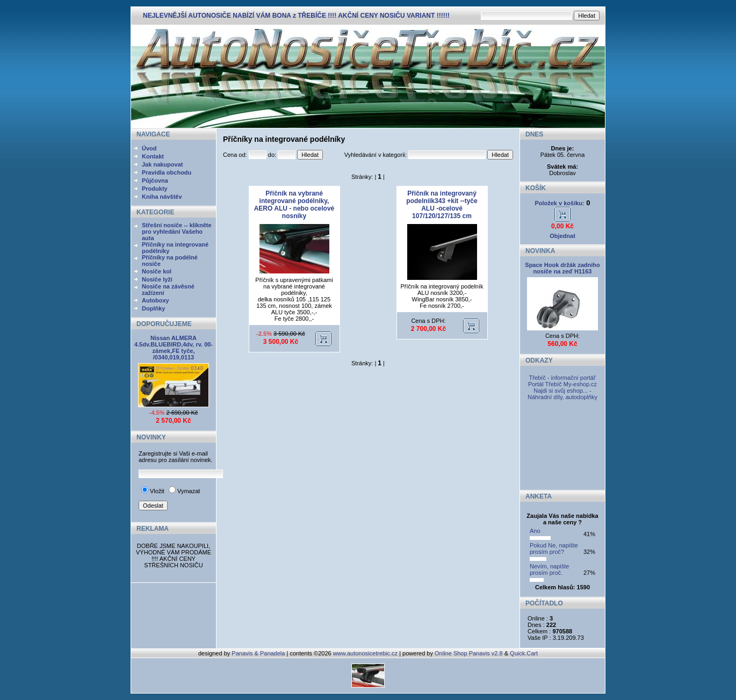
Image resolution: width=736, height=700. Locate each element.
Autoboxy (156, 300)
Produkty (155, 189)
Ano (535, 531)
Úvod (149, 148)
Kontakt (153, 156)
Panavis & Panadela (259, 653)
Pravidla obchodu (167, 172)
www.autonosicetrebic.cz (365, 653)
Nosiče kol (157, 271)
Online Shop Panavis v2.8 (469, 653)
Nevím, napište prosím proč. (549, 569)
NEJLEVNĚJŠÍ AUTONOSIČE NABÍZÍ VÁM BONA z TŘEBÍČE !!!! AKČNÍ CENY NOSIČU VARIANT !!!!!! (296, 16)
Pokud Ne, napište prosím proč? (554, 549)
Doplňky (153, 308)
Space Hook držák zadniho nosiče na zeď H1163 (562, 268)
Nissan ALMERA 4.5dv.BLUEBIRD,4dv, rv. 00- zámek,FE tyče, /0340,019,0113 (174, 348)
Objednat (562, 236)
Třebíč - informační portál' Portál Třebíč (562, 381)
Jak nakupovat (162, 164)
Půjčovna (155, 181)
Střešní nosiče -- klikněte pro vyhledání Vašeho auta (177, 232)
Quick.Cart (524, 653)
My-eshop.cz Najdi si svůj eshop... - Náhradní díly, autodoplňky (562, 391)
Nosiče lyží (157, 279)
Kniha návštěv (162, 197)
